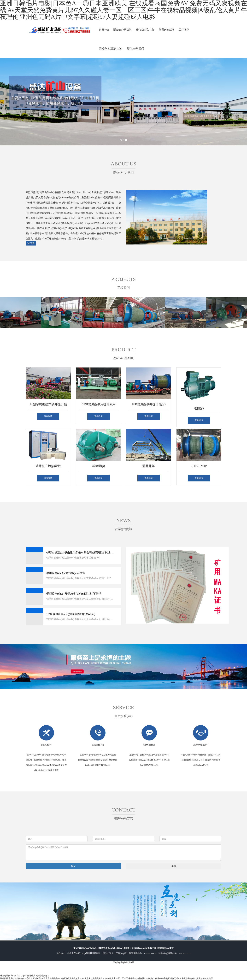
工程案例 (184, 30)
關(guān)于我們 (122, 30)
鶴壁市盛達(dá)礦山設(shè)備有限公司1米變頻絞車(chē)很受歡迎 (80, 553)
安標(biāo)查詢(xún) (111, 49)
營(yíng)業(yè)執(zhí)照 (123, 962)
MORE (31, 243)
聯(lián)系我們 (135, 49)
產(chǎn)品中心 (145, 30)
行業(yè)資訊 (166, 30)
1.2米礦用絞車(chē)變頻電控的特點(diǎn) (71, 614)
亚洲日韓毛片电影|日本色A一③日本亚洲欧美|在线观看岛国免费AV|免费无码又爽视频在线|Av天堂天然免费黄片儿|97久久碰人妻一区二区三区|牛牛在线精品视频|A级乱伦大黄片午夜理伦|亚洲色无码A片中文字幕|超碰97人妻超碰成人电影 (106, 978)
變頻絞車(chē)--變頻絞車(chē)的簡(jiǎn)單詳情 (74, 594)
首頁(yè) (104, 30)
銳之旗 (153, 948)
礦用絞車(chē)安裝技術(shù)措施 (66, 573)
